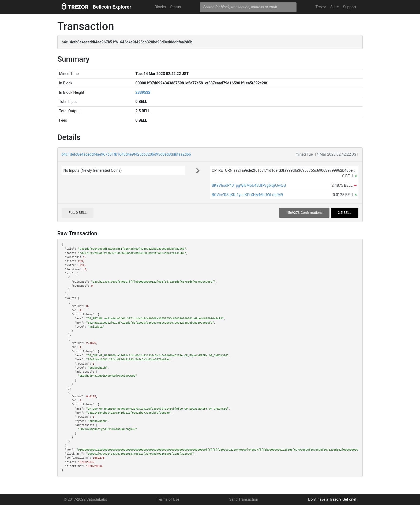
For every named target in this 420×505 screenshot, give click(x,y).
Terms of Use (168, 499)
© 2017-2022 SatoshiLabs (85, 499)
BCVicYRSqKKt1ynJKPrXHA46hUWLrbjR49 (247, 195)
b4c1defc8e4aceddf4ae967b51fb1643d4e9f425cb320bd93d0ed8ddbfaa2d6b (126, 154)
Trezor (321, 7)
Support (350, 7)
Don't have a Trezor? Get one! (332, 499)
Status (175, 7)
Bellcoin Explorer (112, 7)
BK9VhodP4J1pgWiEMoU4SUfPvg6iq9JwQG (249, 185)
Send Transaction (244, 499)
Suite (334, 7)
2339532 (143, 92)
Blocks (160, 7)
